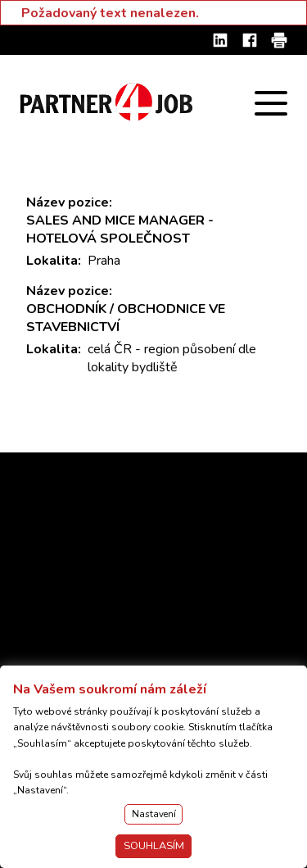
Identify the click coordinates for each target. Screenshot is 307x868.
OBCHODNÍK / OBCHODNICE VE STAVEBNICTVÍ (126, 318)
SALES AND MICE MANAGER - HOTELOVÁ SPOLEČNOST (120, 229)
